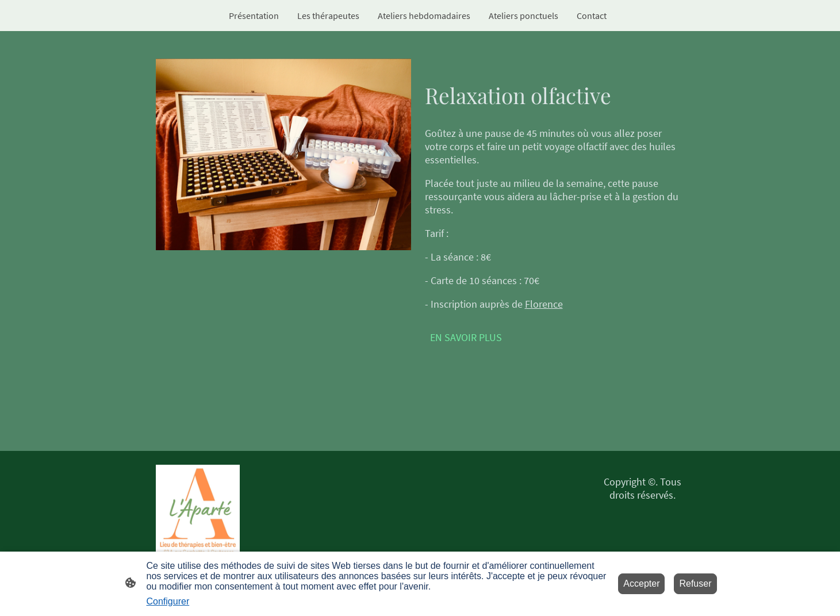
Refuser (695, 584)
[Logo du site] (198, 512)
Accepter (641, 584)
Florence (544, 304)
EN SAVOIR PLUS (466, 337)
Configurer (168, 601)
